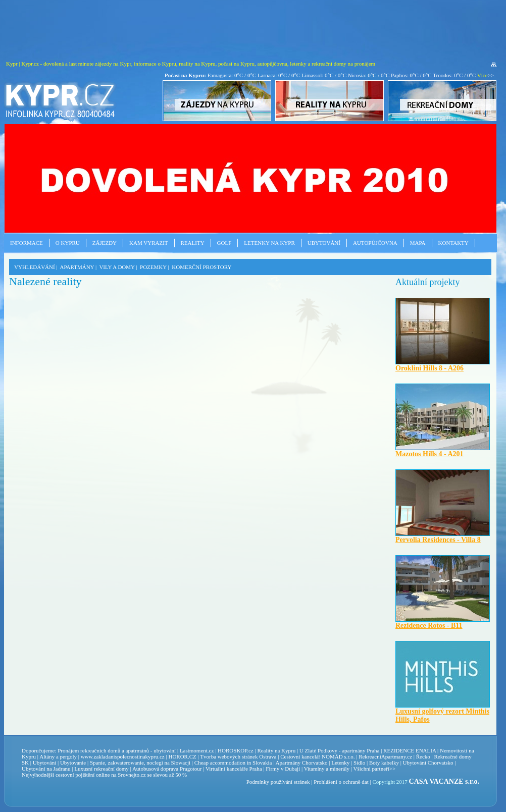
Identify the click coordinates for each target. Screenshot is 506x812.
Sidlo (359, 763)
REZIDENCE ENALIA (410, 750)
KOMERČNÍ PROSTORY (201, 267)
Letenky (340, 763)
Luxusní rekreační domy (102, 769)
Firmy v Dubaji (283, 769)
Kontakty (453, 243)
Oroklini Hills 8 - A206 (429, 368)
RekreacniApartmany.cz (385, 756)
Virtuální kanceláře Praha (234, 769)
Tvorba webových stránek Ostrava (238, 756)
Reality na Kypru (276, 750)
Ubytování (324, 243)
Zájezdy (105, 243)
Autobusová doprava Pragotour (167, 769)
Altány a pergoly (58, 756)
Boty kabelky (384, 763)
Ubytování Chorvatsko (428, 763)
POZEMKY (153, 267)
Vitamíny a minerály (327, 769)
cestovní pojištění (75, 775)
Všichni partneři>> (375, 769)
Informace (27, 243)
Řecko (423, 756)
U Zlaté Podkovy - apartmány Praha (340, 750)
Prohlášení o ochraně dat (341, 782)
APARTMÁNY (77, 267)
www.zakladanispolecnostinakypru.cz (123, 756)
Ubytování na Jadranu (46, 769)
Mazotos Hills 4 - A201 (429, 454)
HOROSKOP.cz (236, 750)
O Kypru (68, 243)
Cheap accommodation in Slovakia (233, 763)
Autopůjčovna (375, 243)
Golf (224, 243)
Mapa (418, 243)
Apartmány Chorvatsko (302, 763)
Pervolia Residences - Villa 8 (438, 540)
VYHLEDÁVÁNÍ (35, 267)
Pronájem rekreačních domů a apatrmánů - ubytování (117, 750)
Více (483, 75)
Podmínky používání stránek (278, 782)
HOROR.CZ (182, 756)
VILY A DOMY (117, 267)
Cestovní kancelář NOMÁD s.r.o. (317, 756)
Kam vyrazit (149, 243)
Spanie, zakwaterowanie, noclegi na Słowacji (140, 763)
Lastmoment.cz (197, 750)
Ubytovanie (74, 763)
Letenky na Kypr (269, 243)
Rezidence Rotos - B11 (429, 626)
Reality (193, 243)
